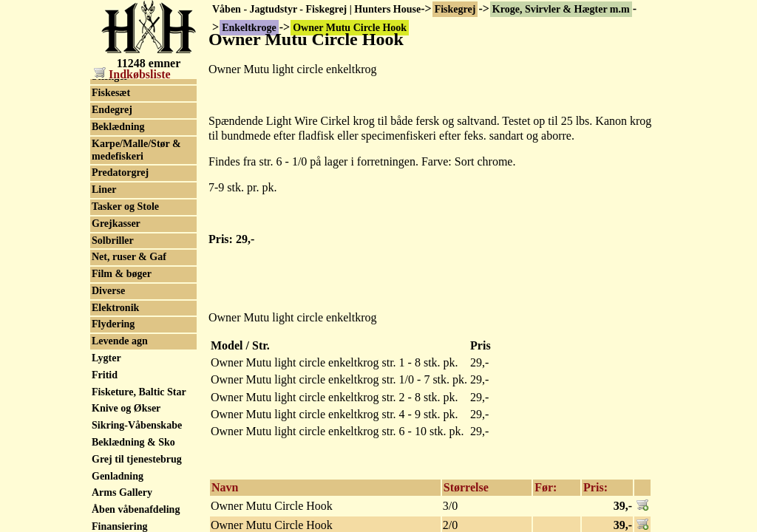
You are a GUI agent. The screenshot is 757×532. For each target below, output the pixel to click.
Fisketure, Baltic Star (139, 520)
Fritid (105, 503)
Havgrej (110, 187)
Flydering (113, 452)
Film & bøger (122, 402)
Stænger (110, 204)
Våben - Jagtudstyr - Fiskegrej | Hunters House (316, 9)
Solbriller (113, 368)
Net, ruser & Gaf (129, 385)
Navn (225, 487)
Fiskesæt (111, 221)
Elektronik (115, 436)
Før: (546, 487)
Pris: (595, 487)
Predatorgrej (120, 300)
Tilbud (106, 153)
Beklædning (118, 255)
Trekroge (112, 103)
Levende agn (120, 469)
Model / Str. (240, 345)
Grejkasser (116, 351)
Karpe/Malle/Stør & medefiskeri (136, 278)
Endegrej (112, 238)
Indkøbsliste (132, 74)
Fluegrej (110, 170)
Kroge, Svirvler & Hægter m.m (561, 9)
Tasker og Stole (125, 334)
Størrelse (466, 487)
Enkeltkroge (119, 86)
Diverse (108, 419)
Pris (481, 345)
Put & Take (117, 120)
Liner (104, 317)
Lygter (106, 486)
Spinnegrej (116, 136)
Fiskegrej (455, 9)
